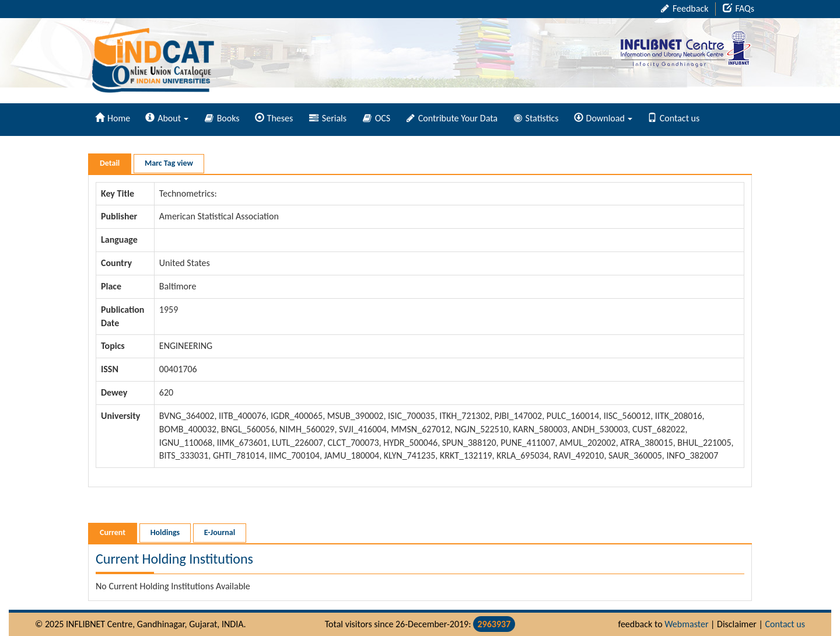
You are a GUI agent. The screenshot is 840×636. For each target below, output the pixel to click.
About (167, 118)
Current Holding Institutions (174, 559)
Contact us (673, 118)
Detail (110, 163)
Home (113, 118)
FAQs (738, 8)
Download (603, 118)
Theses (274, 118)
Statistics (536, 118)
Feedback (685, 8)
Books (222, 118)
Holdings (165, 532)
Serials (328, 118)
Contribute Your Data (452, 118)
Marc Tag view (169, 163)
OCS (377, 118)
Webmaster (686, 624)
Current (113, 532)
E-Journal (220, 532)
